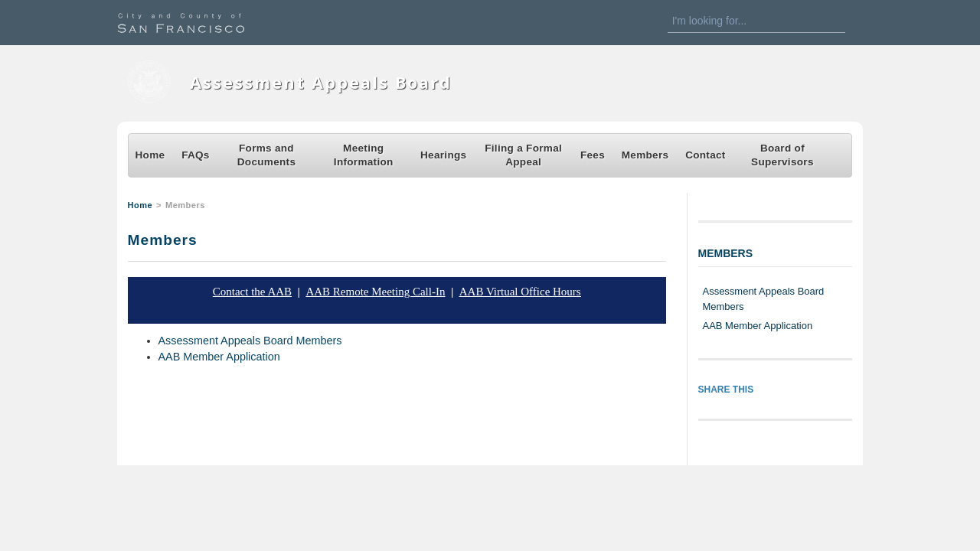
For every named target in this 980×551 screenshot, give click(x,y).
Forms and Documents (266, 155)
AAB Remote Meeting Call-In (375, 292)
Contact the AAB (252, 292)
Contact (706, 155)
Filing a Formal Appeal (523, 155)
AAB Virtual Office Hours (520, 292)
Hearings (443, 155)
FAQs (196, 155)
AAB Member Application (219, 357)
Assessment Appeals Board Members (250, 341)
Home (150, 155)
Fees (593, 155)
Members (645, 155)
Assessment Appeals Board (321, 82)
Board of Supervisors (782, 155)
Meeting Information (364, 155)
